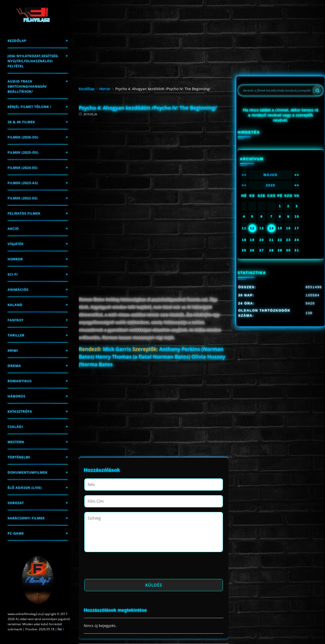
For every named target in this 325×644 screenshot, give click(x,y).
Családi (15, 427)
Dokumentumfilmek (28, 472)
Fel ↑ (61, 629)
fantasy (16, 320)
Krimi (13, 350)
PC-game (16, 533)
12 (252, 228)
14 (271, 228)
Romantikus (20, 381)
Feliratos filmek (24, 213)
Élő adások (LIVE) (25, 488)
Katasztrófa (20, 411)
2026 (271, 185)
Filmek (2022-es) (23, 198)
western (16, 442)
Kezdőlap (17, 41)
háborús (17, 396)
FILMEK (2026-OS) (23, 137)
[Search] (317, 90)
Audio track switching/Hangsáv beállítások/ (27, 86)
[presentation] (123, 567)
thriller (16, 335)
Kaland (15, 305)
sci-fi (13, 274)
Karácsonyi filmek (26, 518)
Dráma (14, 366)
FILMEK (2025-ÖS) (23, 152)
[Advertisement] (153, 149)
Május (271, 175)
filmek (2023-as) (23, 183)
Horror (15, 259)
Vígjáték (16, 244)
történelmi (19, 457)
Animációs (18, 289)
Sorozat (16, 503)
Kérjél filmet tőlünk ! (29, 107)
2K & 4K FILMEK (21, 122)
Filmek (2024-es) (23, 168)
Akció (13, 229)
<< (244, 175)
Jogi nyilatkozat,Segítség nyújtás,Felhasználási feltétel (33, 61)
